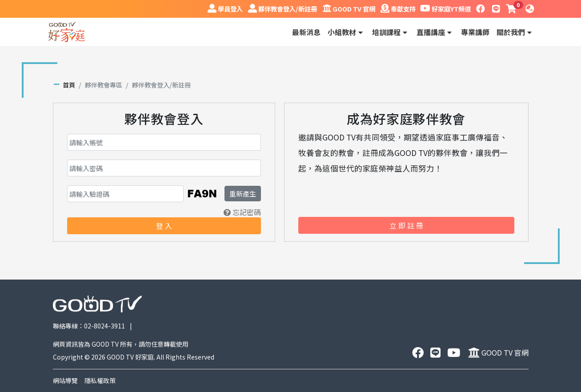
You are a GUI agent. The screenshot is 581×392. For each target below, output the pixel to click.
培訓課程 (391, 32)
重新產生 (243, 193)
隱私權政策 (100, 380)
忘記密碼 (242, 212)
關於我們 (515, 32)
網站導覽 (65, 380)
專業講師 (475, 32)
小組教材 (346, 32)
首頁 (69, 85)
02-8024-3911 (104, 326)
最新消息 (306, 32)
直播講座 (435, 32)
